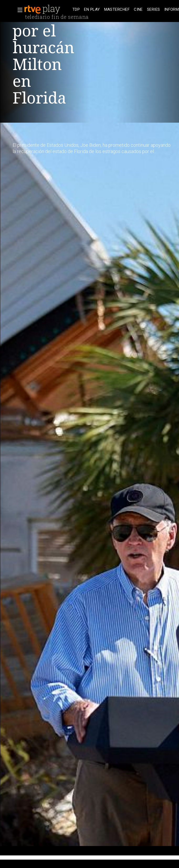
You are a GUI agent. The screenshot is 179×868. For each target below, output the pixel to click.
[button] (18, 10)
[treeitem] (76, 10)
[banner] (47, 9)
